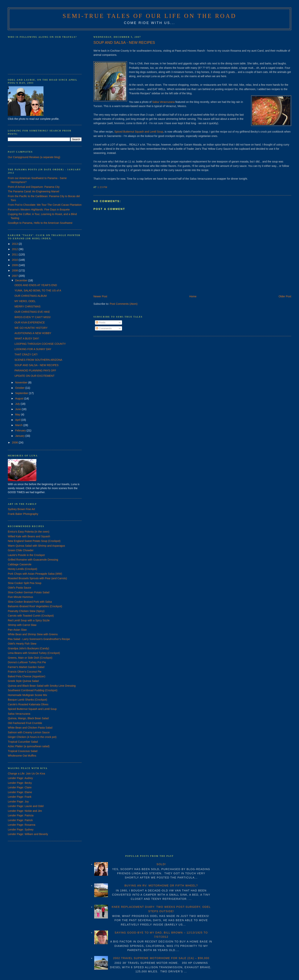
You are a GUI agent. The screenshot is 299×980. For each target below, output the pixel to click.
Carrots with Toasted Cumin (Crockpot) (31, 616)
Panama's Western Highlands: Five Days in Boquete (39, 210)
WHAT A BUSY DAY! (27, 338)
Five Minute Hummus (20, 597)
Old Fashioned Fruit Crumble (25, 723)
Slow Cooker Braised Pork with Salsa (30, 602)
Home (193, 296)
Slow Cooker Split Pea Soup (25, 583)
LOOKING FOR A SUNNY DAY (33, 349)
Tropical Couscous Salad (23, 751)
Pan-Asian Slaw (17, 630)
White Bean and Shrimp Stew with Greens (33, 634)
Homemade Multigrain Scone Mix (27, 695)
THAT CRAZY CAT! (26, 354)
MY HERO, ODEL (25, 301)
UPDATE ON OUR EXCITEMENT (35, 376)
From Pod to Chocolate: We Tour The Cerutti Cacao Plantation (45, 205)
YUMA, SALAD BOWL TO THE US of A (38, 290)
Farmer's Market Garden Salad (26, 667)
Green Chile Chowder (21, 550)
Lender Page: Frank (20, 797)
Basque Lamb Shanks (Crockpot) (27, 700)
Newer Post (100, 296)
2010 (15, 260)
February (21, 430)
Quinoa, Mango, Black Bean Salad (28, 718)
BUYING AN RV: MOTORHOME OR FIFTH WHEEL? (161, 886)
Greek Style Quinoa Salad (23, 681)
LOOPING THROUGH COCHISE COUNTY (40, 344)
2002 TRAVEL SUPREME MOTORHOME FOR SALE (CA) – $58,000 (161, 958)
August (20, 398)
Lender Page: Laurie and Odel (26, 806)
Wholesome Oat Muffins (22, 756)
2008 (15, 270)
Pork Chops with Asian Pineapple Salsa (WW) (35, 574)
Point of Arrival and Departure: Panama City (34, 187)
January (20, 436)
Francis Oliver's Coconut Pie (25, 672)
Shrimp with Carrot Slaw (22, 625)
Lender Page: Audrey (20, 778)
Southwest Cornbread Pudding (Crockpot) (33, 690)
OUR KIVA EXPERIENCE (30, 322)
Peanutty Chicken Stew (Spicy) (26, 611)
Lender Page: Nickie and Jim (25, 811)
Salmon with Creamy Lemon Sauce (29, 732)
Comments (104, 328)
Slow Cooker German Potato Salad (29, 592)
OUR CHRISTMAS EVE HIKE (32, 312)
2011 (15, 254)
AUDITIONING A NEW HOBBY (33, 333)
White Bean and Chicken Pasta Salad (30, 728)
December (22, 280)
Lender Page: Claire (20, 787)
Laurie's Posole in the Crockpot (26, 555)
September (22, 393)
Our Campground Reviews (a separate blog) (34, 157)
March (19, 425)
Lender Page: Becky (20, 783)
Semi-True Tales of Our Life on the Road (149, 16)
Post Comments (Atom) (124, 304)
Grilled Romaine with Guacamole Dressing (33, 560)
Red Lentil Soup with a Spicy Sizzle (29, 620)
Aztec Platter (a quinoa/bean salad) (29, 746)
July (18, 404)
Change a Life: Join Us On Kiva (26, 774)
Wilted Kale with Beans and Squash (29, 536)
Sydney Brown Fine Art (21, 509)
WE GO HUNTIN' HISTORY (31, 328)
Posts (101, 322)
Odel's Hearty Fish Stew (22, 644)
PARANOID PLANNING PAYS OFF (35, 370)
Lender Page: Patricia (21, 815)
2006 (15, 442)
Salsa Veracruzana (164, 102)
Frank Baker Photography (23, 514)
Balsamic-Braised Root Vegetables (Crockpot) (35, 606)
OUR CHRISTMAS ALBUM (31, 296)
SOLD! (161, 864)
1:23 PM (102, 187)
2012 (15, 249)
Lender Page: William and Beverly (28, 834)
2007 (15, 276)
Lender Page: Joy (18, 802)
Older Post (285, 296)
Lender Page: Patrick (20, 820)
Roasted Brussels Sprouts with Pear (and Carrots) (37, 578)
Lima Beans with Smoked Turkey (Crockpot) (34, 653)
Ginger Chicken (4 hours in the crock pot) (32, 737)
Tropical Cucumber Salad (23, 742)
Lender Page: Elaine (20, 792)
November (22, 382)
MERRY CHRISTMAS (27, 306)
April (18, 420)
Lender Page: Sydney (21, 830)
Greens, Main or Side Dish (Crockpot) (30, 658)
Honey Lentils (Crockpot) (23, 569)
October (20, 388)
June (18, 409)
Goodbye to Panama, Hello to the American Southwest (40, 223)
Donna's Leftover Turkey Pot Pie (27, 662)
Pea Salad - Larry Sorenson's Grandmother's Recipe (39, 639)
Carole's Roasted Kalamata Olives (28, 704)
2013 (15, 244)
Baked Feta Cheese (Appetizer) (27, 676)
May (18, 414)
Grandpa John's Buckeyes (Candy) (29, 648)
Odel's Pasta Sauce (20, 588)
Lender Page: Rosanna (22, 825)
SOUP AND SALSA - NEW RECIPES (124, 42)
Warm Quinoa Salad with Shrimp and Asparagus (36, 546)
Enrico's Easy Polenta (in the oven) (29, 532)
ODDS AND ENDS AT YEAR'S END (36, 285)
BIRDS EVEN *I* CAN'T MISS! (33, 317)
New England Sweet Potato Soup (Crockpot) (34, 541)
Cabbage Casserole (20, 564)
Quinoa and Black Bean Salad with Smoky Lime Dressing (42, 686)
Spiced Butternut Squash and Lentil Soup (139, 132)
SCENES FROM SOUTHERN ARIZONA (38, 360)
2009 (15, 265)
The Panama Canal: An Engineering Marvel (33, 191)
